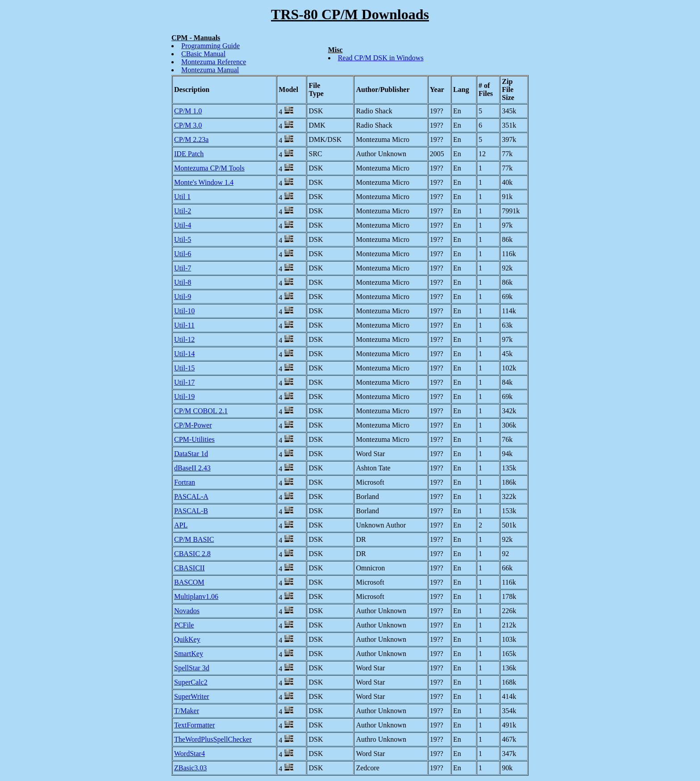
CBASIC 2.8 (192, 554)
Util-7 (183, 268)
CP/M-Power (193, 425)
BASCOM (189, 582)
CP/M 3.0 (188, 125)
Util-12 (184, 339)
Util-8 (183, 282)
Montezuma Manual (210, 70)
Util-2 (183, 211)
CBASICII (189, 568)
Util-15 (184, 368)
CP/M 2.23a (191, 139)
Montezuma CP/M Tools (209, 168)
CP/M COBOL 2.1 (201, 411)
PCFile (184, 625)
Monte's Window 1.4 (204, 182)
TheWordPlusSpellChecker (213, 739)
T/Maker (187, 711)
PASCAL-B (191, 511)
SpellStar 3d (192, 668)
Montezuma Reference (214, 62)
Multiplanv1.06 (196, 596)
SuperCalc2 (191, 682)
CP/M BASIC (194, 539)
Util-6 (183, 254)
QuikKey (187, 639)
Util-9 (183, 297)
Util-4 (183, 225)
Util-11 (184, 325)
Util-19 (184, 397)
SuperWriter (192, 696)
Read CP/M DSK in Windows (381, 58)
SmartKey (189, 654)
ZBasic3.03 (190, 768)
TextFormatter (194, 725)
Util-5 (183, 239)
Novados (187, 611)
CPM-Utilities (194, 439)
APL (181, 525)
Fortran (185, 482)
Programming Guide (210, 46)
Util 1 (182, 197)
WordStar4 (190, 754)
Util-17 (184, 382)
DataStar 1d (191, 454)
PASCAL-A (191, 496)
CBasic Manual (203, 54)
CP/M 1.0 (188, 111)
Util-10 (184, 311)
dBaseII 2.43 (192, 468)
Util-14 (184, 354)
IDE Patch (189, 154)
